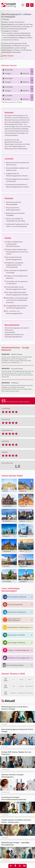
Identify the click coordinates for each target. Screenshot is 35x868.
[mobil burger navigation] (23, 5)
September (30, 686)
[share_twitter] (20, 866)
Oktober (14, 693)
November (21, 693)
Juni (29, 680)
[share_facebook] (15, 866)
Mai (21, 680)
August (22, 686)
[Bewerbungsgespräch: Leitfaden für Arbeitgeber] (28, 5)
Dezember (29, 693)
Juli (14, 686)
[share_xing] (11, 866)
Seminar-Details (7, 56)
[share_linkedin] (24, 866)
